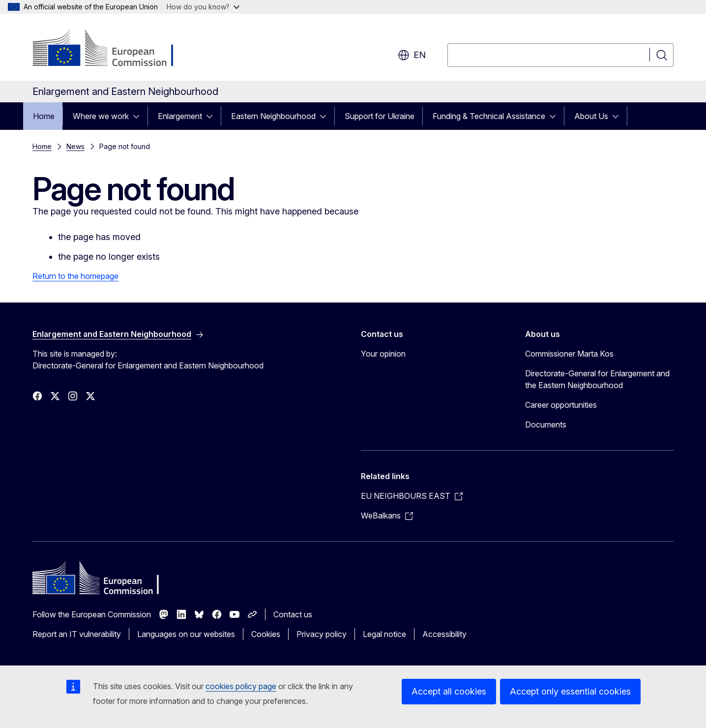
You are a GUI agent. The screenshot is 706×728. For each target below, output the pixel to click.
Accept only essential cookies (570, 691)
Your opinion (383, 354)
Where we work (101, 116)
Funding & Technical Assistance (489, 116)
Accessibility (444, 634)
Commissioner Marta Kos (569, 354)
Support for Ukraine (380, 116)
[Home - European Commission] (112, 49)
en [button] (412, 55)
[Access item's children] (139, 116)
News (75, 146)
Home (44, 116)
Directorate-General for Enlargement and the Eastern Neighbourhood (597, 379)
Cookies (266, 634)
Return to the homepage (75, 276)
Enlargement (180, 116)
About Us (591, 116)
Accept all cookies (449, 691)
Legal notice (384, 634)
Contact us (293, 614)
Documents (546, 425)
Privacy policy (322, 634)
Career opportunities (561, 405)
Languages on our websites (186, 634)
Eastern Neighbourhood (273, 116)
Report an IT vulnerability (77, 634)
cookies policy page (241, 686)
